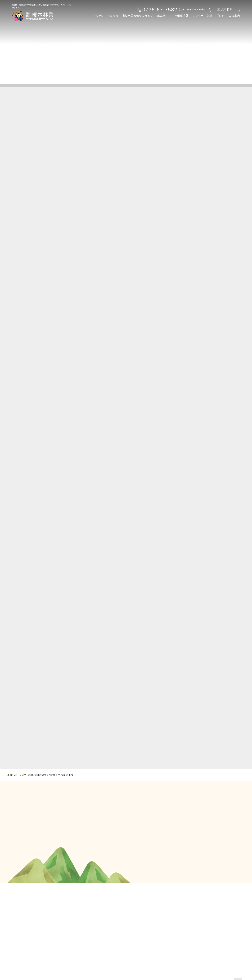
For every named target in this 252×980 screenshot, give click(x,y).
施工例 (161, 16)
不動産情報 (182, 16)
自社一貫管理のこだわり (138, 16)
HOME (99, 16)
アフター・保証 (202, 16)
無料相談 (225, 10)
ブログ (221, 16)
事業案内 (113, 16)
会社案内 (234, 16)
